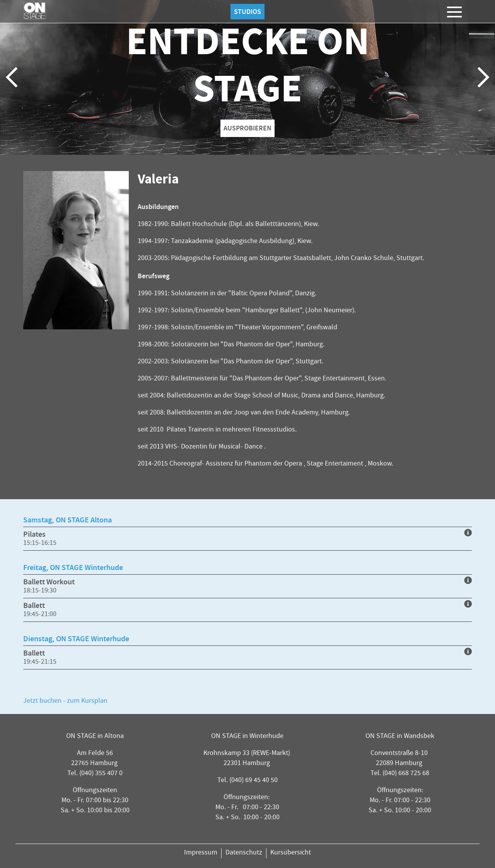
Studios (247, 12)
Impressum (201, 853)
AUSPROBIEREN (247, 128)
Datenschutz (244, 853)
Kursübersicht (291, 853)
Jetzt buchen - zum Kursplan (65, 701)
